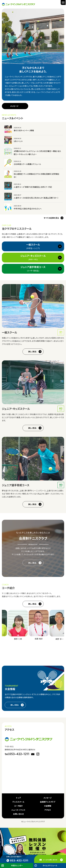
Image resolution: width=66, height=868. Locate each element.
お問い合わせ (18, 814)
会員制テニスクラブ (48, 802)
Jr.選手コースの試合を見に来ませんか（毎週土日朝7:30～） (36, 198)
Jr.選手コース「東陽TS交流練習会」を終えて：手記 (33, 187)
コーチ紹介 (18, 806)
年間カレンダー (17, 865)
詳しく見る (32, 352)
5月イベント (18, 141)
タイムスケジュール (50, 865)
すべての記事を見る (51, 218)
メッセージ (14, 106)
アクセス (48, 810)
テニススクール (18, 802)
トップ (18, 798)
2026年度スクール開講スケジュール (27, 164)
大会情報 (48, 806)
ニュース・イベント (18, 810)
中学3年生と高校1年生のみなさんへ (28, 209)
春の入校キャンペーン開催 (24, 130)
